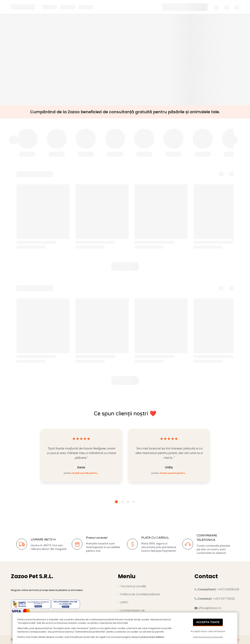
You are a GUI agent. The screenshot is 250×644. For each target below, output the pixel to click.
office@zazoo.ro (208, 608)
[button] (125, 266)
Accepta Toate (208, 622)
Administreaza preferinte (208, 637)
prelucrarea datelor (152, 637)
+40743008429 (217, 589)
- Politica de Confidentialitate (139, 594)
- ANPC (123, 602)
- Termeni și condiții (132, 586)
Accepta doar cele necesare (208, 631)
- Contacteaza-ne (131, 610)
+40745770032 (215, 599)
